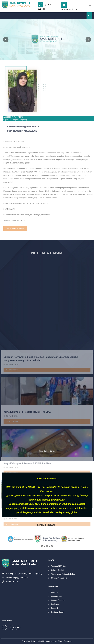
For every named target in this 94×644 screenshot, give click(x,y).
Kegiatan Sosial (57, 612)
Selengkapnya (12, 459)
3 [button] (47, 556)
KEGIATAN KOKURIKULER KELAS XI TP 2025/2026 (31, 604)
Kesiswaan (56, 604)
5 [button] (52, 556)
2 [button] (44, 556)
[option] (20, 549)
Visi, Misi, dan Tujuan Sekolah (63, 574)
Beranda (55, 592)
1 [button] (42, 556)
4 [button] (50, 556)
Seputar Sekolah (58, 600)
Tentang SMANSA (58, 566)
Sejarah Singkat (58, 570)
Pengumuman (57, 596)
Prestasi (54, 608)
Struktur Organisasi (59, 578)
